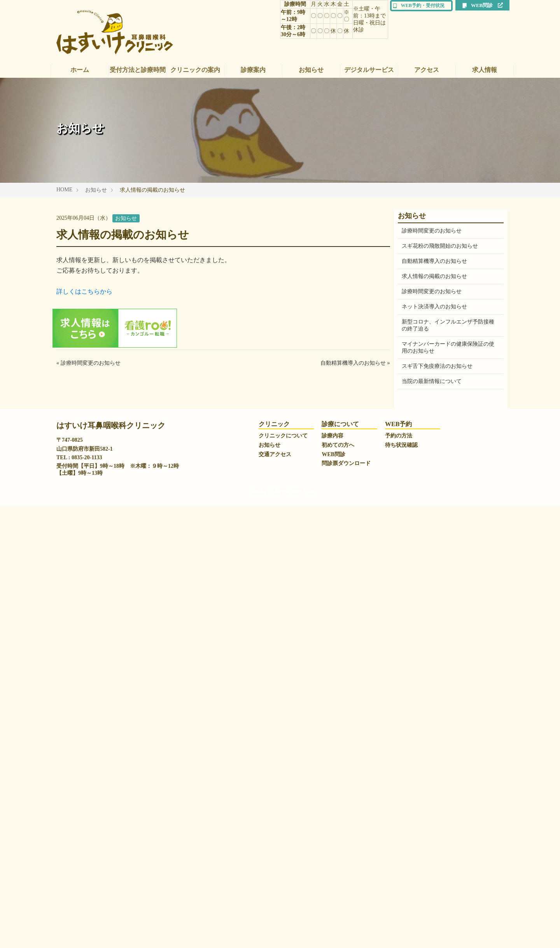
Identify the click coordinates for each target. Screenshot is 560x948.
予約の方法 (399, 877)
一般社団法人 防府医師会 (432, 793)
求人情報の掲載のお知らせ (434, 276)
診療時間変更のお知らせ (432, 231)
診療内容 (332, 877)
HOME (64, 190)
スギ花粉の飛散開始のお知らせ (440, 246)
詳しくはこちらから (84, 291)
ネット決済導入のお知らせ (434, 307)
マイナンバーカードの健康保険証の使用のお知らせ (448, 347)
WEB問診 (482, 5)
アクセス (427, 70)
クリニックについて (283, 877)
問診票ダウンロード (346, 905)
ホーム (80, 70)
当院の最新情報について (432, 381)
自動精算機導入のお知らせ (434, 261)
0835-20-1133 (87, 899)
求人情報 (485, 70)
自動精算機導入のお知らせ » (355, 363)
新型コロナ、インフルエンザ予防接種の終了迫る (448, 325)
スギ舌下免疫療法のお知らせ (437, 366)
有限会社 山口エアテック (432, 823)
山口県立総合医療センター (434, 777)
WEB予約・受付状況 (418, 5)
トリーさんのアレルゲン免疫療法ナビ (448, 808)
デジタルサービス (369, 70)
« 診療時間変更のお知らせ (88, 363)
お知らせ (311, 70)
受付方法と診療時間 (138, 70)
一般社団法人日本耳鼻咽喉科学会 (443, 747)
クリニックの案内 (195, 70)
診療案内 (253, 70)
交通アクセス (275, 896)
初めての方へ (338, 887)
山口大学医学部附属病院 (432, 762)
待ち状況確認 (401, 887)
